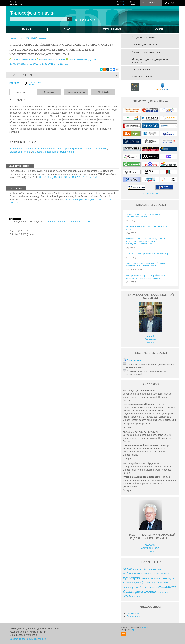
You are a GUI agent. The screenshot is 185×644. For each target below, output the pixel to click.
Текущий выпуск (112, 29)
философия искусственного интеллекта (86, 149)
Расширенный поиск (86, 20)
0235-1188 (125, 2)
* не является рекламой (150, 94)
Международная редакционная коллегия (150, 61)
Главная (27, 29)
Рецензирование (141, 69)
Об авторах (49, 92)
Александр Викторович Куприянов (82, 59)
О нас (67, 29)
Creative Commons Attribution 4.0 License (68, 222)
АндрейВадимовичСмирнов (150, 339)
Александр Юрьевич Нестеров (24, 59)
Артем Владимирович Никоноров (52, 59)
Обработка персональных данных (28, 639)
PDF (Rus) (14, 83)
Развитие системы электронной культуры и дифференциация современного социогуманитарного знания (145, 241)
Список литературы (76, 92)
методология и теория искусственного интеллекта (36, 149)
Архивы (159, 29)
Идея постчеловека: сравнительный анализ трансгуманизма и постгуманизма (145, 264)
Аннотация (21, 92)
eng (167, 3)
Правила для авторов (144, 45)
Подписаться (133, 616)
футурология (67, 152)
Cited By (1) (103, 92)
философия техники (20, 152)
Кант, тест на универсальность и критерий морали (149, 253)
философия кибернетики (46, 152)
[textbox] (38, 19)
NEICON (145, 627)
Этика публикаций (142, 77)
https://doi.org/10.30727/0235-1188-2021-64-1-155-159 (67, 177)
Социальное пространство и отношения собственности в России (144, 215)
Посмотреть (133, 613)
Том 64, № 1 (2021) (27, 38)
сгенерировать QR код (30, 83)
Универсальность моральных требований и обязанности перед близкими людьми (145, 277)
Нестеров (42, 38)
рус (172, 3)
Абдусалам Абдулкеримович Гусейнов (150, 548)
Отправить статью (143, 37)
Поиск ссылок (134, 360)
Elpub (134, 629)
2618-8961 (125, 4)
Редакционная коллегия (146, 52)
